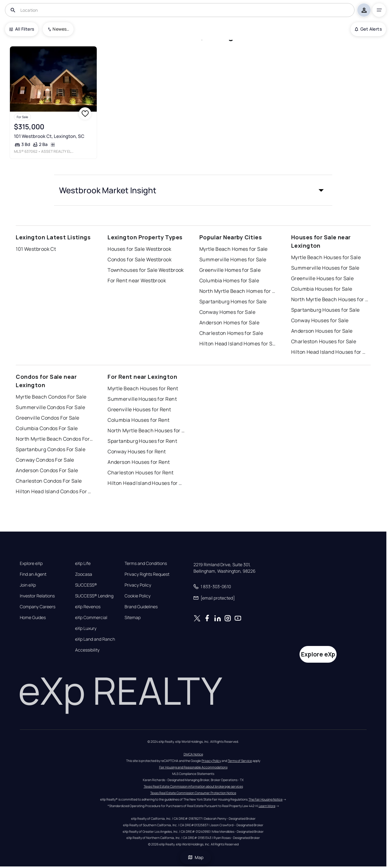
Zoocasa (84, 574)
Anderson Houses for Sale (322, 331)
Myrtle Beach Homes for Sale (234, 249)
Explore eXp (31, 563)
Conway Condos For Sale (45, 460)
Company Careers (38, 607)
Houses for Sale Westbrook (139, 249)
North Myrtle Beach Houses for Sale (330, 299)
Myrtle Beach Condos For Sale (51, 397)
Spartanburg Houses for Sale (325, 310)
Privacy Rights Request (147, 574)
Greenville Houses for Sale (322, 278)
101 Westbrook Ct (36, 249)
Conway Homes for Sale (227, 312)
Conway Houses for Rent (137, 451)
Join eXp (28, 585)
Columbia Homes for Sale (229, 280)
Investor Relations (37, 596)
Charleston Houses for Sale (324, 341)
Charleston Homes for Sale (231, 333)
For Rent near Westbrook (137, 280)
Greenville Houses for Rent (139, 409)
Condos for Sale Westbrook (140, 259)
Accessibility (87, 650)
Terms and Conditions (146, 563)
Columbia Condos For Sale (47, 428)
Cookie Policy (138, 596)
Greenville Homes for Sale (230, 270)
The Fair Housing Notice (266, 799)
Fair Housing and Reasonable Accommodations (193, 767)
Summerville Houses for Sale (325, 268)
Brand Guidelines (141, 607)
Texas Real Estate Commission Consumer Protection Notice (193, 793)
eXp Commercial (91, 618)
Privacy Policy (138, 585)
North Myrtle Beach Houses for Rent (146, 430)
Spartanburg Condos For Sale (51, 449)
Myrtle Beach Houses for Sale (326, 257)
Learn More (267, 806)
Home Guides (33, 618)
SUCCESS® (86, 585)
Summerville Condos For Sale (50, 407)
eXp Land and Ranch (95, 639)
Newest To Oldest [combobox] (61, 29)
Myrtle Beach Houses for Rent (143, 388)
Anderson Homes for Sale (229, 323)
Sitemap (133, 618)
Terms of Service (240, 761)
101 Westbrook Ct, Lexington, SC (49, 136)
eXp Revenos (88, 607)
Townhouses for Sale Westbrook (146, 270)
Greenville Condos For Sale (47, 418)
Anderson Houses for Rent (139, 462)
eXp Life (83, 563)
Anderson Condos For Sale (47, 470)
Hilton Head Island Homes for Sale (238, 344)
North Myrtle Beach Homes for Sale (238, 291)
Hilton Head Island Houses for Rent (146, 483)
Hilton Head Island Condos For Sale (54, 491)
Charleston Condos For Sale (49, 481)
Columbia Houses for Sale (322, 289)
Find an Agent (33, 574)
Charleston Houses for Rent (140, 472)
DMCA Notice (193, 754)
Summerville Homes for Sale (233, 259)
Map (196, 857)
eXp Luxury (86, 628)
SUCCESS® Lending (94, 596)
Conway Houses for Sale (320, 320)
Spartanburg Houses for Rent (142, 441)
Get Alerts (368, 29)
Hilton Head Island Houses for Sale (330, 352)
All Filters (22, 29)
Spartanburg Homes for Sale (233, 301)
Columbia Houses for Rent (139, 420)
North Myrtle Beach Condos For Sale (54, 439)
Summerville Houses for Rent (142, 399)
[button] (193, 190)
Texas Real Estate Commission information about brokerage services (193, 786)
